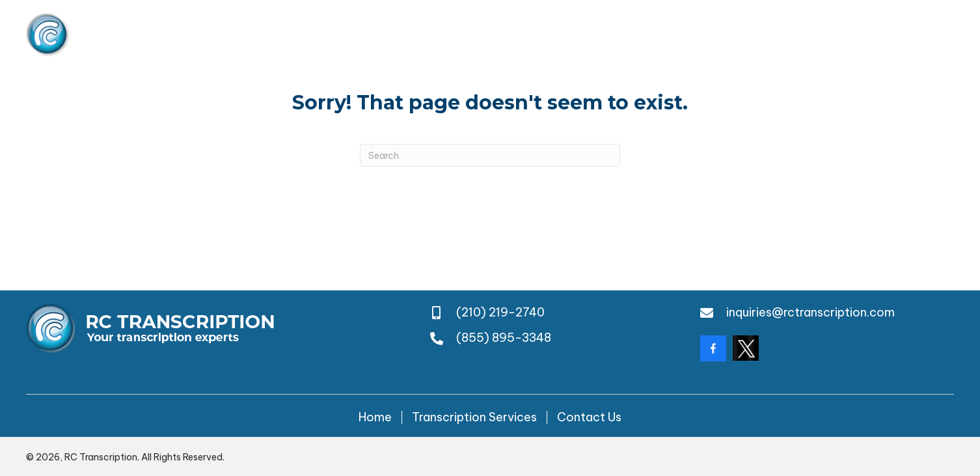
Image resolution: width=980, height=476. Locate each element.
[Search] (490, 155)
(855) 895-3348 (906, 35)
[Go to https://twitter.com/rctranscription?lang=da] (746, 348)
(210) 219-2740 (728, 35)
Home (375, 417)
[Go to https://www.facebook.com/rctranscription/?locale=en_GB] (713, 348)
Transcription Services (474, 417)
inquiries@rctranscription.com (810, 312)
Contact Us (589, 417)
